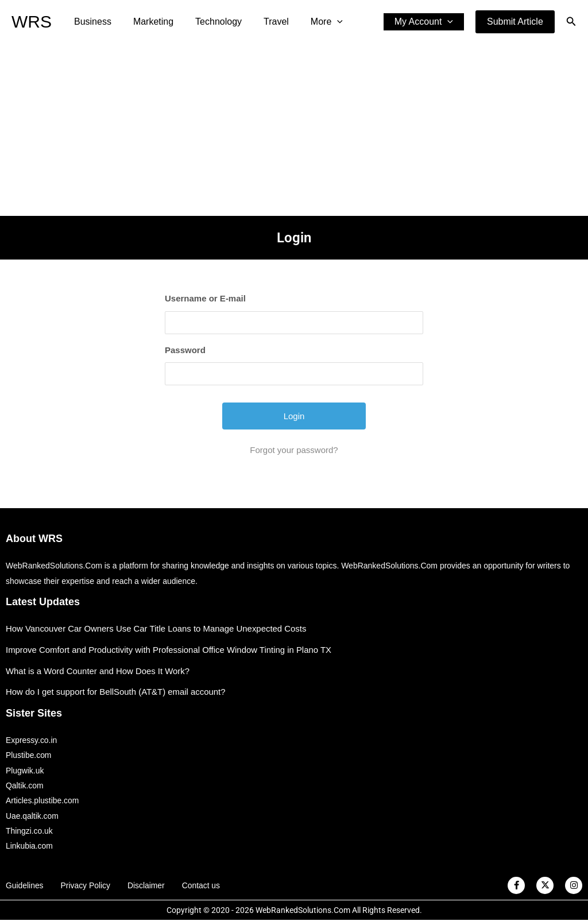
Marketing (148, 22)
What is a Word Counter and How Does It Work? (98, 671)
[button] (515, 22)
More (311, 22)
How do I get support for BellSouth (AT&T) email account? (116, 692)
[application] (322, 22)
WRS (32, 22)
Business (91, 22)
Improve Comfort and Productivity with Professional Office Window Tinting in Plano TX (170, 650)
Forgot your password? (294, 450)
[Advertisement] (294, 130)
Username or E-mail (205, 298)
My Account (425, 22)
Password (185, 350)
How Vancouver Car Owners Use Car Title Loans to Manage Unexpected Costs (157, 628)
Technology (210, 22)
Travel (264, 22)
